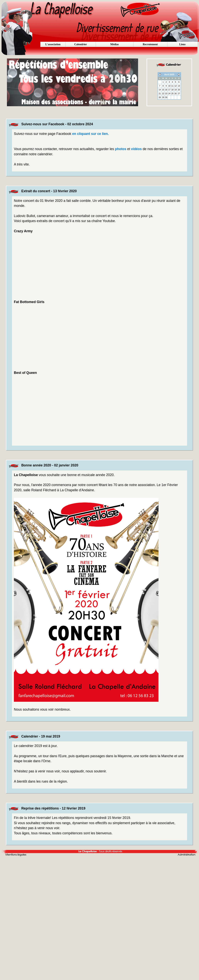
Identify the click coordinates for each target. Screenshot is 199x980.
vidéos (136, 149)
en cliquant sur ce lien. (90, 134)
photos (121, 149)
